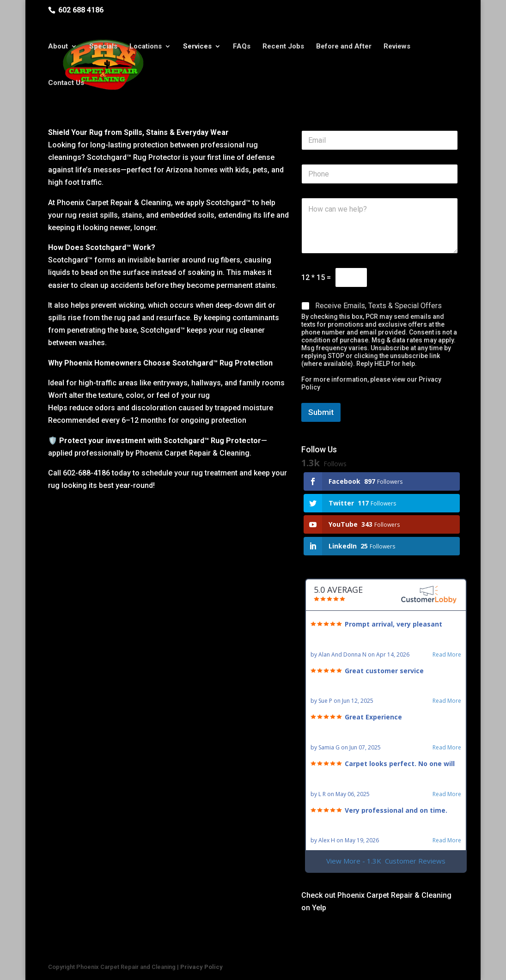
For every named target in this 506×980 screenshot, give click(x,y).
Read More (447, 655)
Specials (103, 48)
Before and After (344, 48)
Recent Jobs (283, 48)
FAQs (242, 48)
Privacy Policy (201, 967)
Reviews (397, 48)
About (58, 48)
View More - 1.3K (386, 861)
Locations (146, 48)
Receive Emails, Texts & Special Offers (378, 306)
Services (197, 48)
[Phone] (380, 174)
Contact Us (66, 84)
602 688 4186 (81, 10)
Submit (321, 412)
